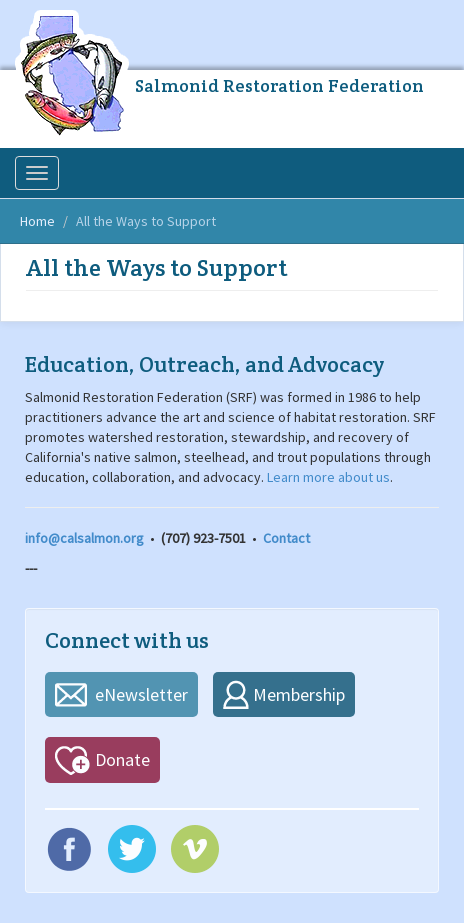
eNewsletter (141, 694)
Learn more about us (328, 477)
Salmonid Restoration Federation (279, 85)
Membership (299, 694)
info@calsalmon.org (84, 538)
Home (37, 221)
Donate (122, 759)
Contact (286, 538)
